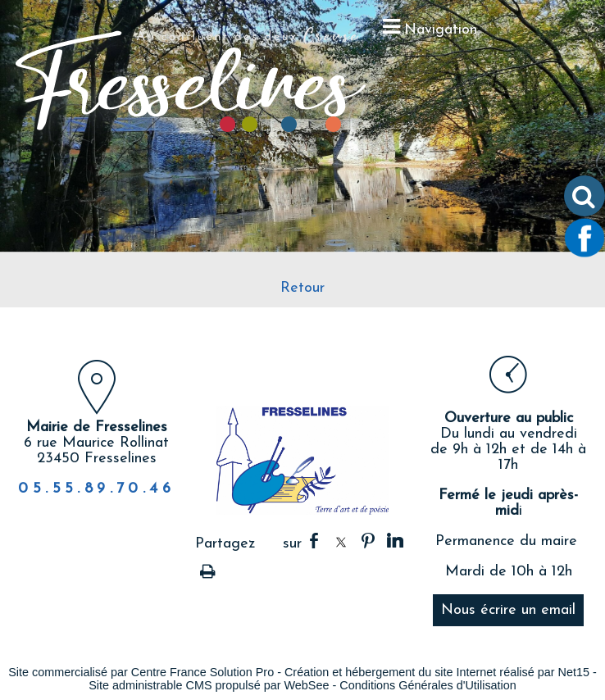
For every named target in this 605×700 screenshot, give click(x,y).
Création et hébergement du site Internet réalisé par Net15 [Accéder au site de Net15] (437, 672)
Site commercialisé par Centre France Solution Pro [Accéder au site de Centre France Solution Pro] (141, 672)
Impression (208, 568)
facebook (314, 541)
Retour (302, 288)
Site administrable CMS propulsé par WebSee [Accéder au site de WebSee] (209, 685)
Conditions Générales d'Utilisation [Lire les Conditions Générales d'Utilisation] (428, 685)
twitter (341, 541)
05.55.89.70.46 (96, 489)
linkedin (395, 541)
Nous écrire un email (508, 610)
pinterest (368, 541)
